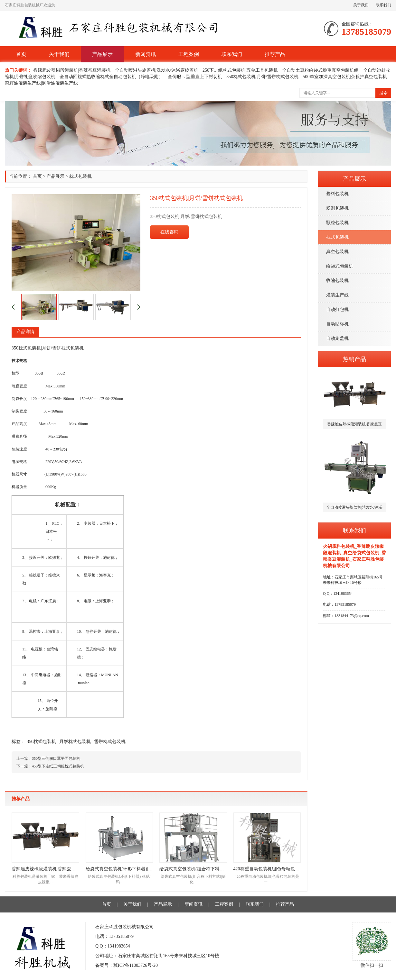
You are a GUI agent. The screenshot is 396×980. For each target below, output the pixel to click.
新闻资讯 (146, 54)
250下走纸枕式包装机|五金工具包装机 (240, 70)
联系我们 (383, 5)
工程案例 (189, 54)
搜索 (383, 93)
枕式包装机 (337, 237)
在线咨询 (169, 232)
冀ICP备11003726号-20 (136, 965)
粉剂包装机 (337, 208)
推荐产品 (275, 54)
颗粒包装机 (337, 223)
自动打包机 (337, 309)
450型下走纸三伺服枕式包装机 (58, 766)
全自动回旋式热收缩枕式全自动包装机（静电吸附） (111, 77)
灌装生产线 (337, 295)
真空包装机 (337, 252)
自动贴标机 (337, 324)
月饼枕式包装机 (75, 742)
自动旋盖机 (337, 338)
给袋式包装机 (340, 266)
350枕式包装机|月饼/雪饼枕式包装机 (262, 77)
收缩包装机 (337, 281)
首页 (21, 54)
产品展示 (102, 54)
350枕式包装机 (41, 742)
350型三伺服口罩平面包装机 (56, 758)
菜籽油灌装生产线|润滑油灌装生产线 (41, 83)
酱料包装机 (337, 194)
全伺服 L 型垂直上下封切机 (195, 77)
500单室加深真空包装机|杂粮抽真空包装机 (345, 77)
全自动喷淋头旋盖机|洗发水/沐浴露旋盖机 (157, 70)
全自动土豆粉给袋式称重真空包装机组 (320, 70)
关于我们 (361, 5)
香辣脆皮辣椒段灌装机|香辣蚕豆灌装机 (72, 70)
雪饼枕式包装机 (110, 742)
